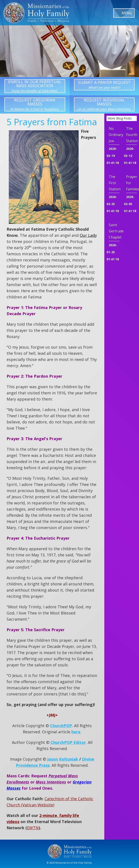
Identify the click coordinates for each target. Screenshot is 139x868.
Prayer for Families (131, 183)
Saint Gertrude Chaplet (114, 231)
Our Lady (88, 235)
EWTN (33, 828)
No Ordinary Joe (114, 135)
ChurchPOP (61, 726)
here (76, 732)
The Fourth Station (131, 135)
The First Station (114, 183)
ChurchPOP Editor (68, 742)
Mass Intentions (51, 782)
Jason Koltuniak (63, 759)
